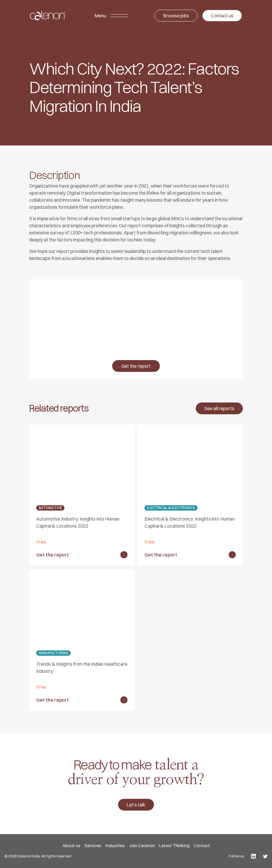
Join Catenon (142, 845)
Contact (202, 845)
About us (71, 845)
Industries (115, 845)
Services (93, 845)
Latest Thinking (174, 845)
